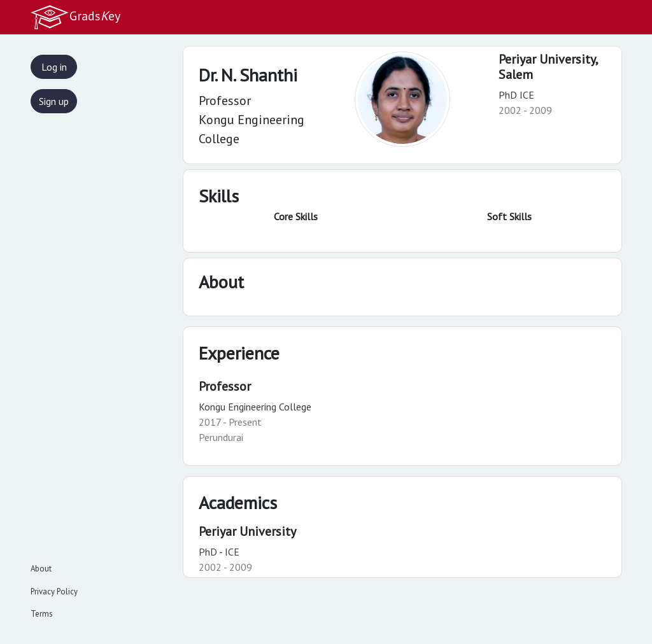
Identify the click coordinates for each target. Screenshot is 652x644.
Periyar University (247, 531)
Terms (42, 614)
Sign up (54, 101)
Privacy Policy (54, 591)
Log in (54, 67)
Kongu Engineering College (255, 407)
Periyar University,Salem (549, 67)
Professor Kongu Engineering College (252, 120)
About (41, 569)
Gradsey (75, 17)
